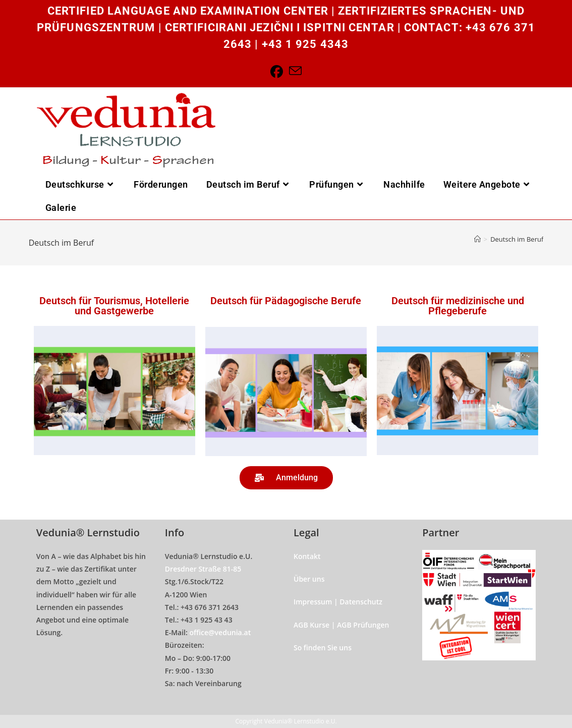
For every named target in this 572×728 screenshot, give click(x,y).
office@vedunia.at (220, 632)
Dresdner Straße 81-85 (203, 569)
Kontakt (307, 556)
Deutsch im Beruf (517, 239)
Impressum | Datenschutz (338, 602)
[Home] (477, 239)
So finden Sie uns (323, 648)
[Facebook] (277, 71)
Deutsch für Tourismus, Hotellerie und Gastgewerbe (114, 306)
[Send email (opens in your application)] (295, 71)
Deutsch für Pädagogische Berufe (286, 301)
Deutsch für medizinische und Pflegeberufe (458, 306)
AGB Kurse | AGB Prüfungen (341, 625)
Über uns (309, 579)
